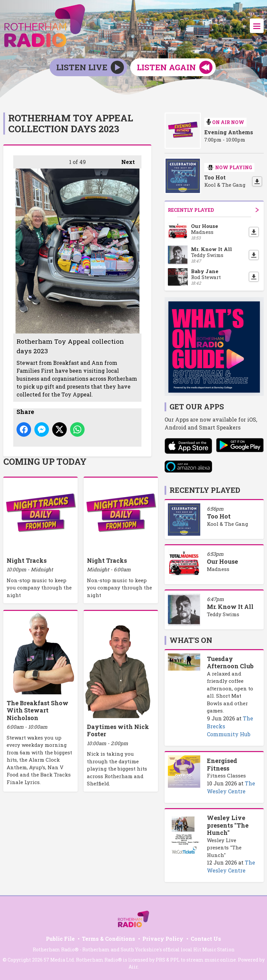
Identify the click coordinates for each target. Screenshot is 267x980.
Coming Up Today (45, 461)
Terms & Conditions (109, 939)
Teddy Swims (223, 614)
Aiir (133, 967)
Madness (218, 569)
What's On (191, 640)
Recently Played (213, 210)
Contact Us (206, 939)
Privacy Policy (163, 939)
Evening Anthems (229, 132)
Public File (60, 939)
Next (125, 160)
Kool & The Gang (228, 524)
